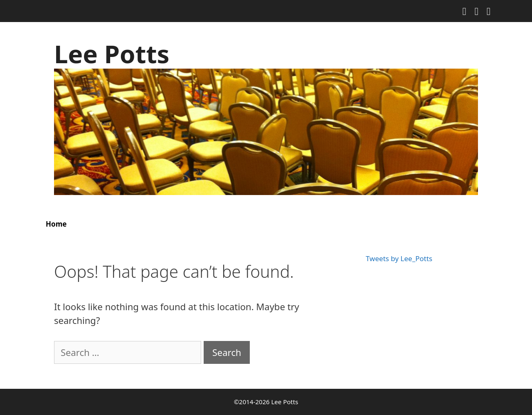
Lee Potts (112, 54)
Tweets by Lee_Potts (399, 258)
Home (56, 224)
